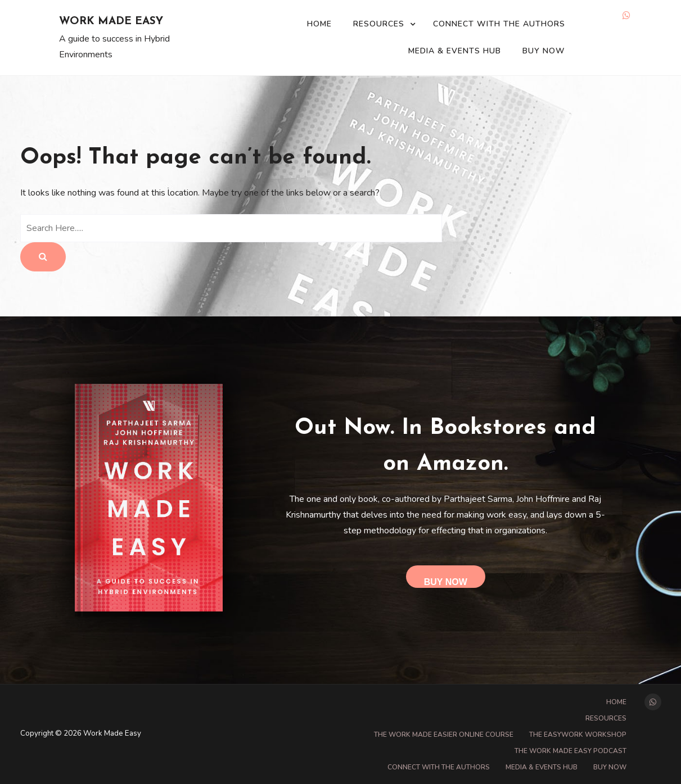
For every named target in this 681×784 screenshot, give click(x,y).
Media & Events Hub (455, 51)
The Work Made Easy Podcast (570, 751)
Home (319, 24)
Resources (379, 24)
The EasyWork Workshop (578, 735)
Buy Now (544, 51)
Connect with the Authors (499, 24)
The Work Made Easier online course (444, 735)
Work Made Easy (111, 22)
